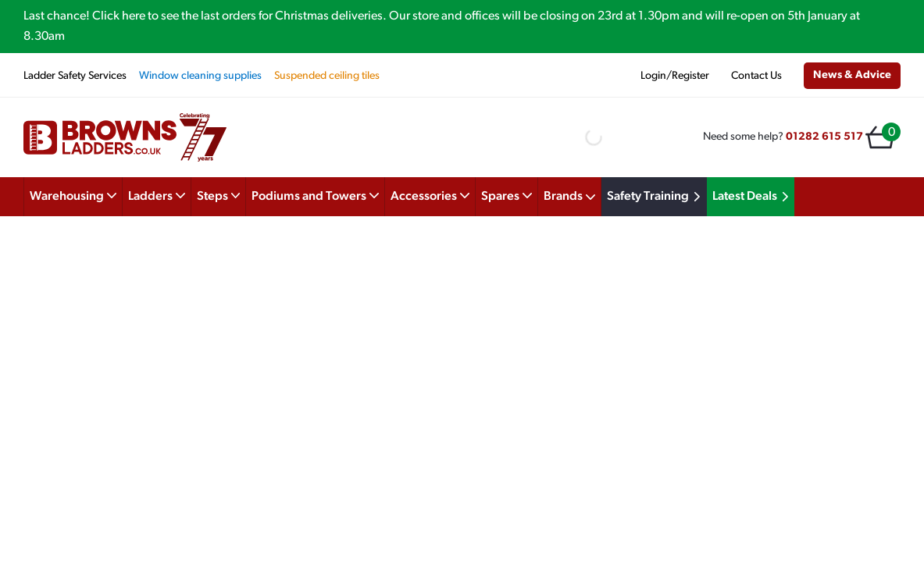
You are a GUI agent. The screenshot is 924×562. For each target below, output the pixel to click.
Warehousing (73, 195)
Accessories (430, 195)
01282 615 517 (824, 137)
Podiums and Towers (315, 195)
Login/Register (675, 76)
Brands (569, 197)
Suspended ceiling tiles (327, 76)
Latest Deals (753, 197)
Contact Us (756, 76)
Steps (219, 195)
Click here (119, 16)
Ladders (157, 195)
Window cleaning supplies (200, 76)
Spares (507, 195)
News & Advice (852, 75)
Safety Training (656, 197)
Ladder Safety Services (75, 76)
